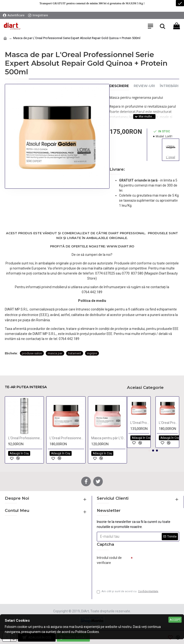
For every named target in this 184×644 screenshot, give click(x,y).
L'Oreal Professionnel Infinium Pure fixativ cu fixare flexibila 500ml (25, 438)
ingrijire (92, 353)
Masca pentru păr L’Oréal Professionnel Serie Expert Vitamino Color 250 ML (108, 438)
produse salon (32, 353)
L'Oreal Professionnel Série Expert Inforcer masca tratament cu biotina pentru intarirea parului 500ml (67, 438)
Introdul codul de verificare (109, 560)
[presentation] (130, 575)
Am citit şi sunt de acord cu (128, 592)
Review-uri (144, 86)
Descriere (119, 86)
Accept (175, 620)
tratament (75, 353)
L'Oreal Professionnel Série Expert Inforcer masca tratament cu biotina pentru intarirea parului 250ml (140, 423)
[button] (149, 451)
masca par (55, 353)
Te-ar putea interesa (26, 387)
